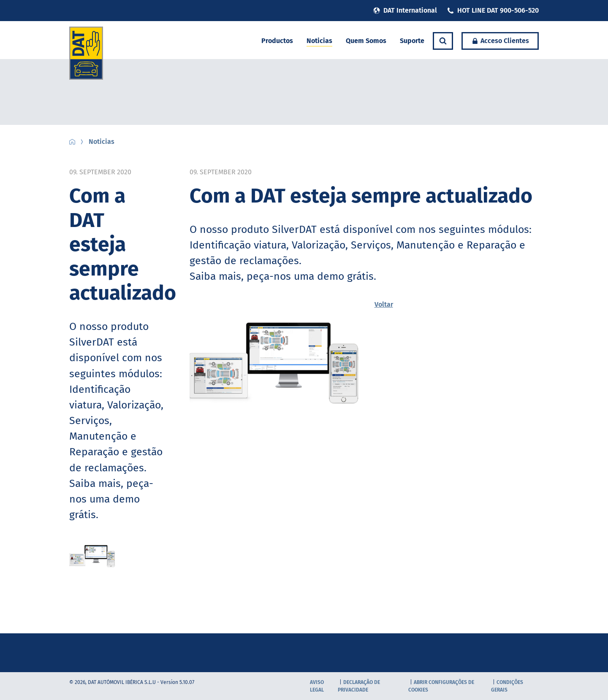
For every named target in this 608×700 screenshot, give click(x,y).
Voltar (384, 304)
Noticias (319, 41)
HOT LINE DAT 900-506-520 (493, 10)
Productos (277, 41)
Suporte (412, 41)
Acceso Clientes (500, 41)
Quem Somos (366, 41)
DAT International (405, 10)
